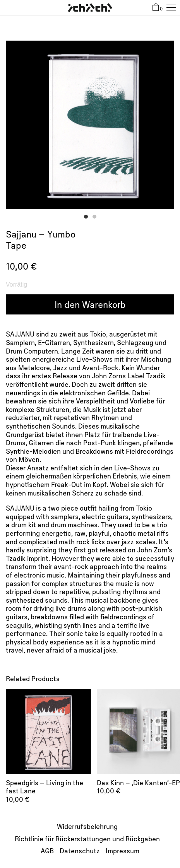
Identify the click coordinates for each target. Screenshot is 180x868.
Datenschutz (80, 851)
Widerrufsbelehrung (87, 826)
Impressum (123, 851)
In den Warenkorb (90, 304)
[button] (86, 217)
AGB (47, 851)
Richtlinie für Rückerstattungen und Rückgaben (87, 839)
